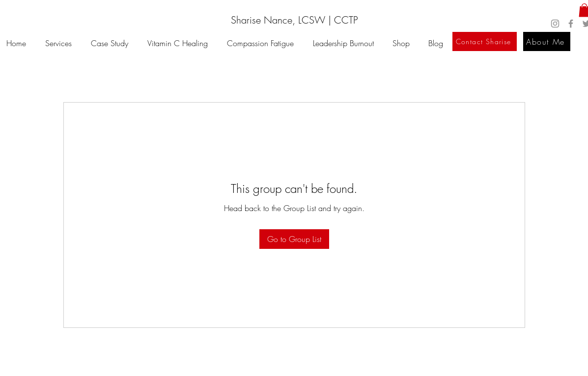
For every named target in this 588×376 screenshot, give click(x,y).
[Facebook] (571, 24)
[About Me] (547, 41)
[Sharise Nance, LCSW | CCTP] (294, 20)
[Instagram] (555, 24)
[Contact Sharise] (485, 41)
